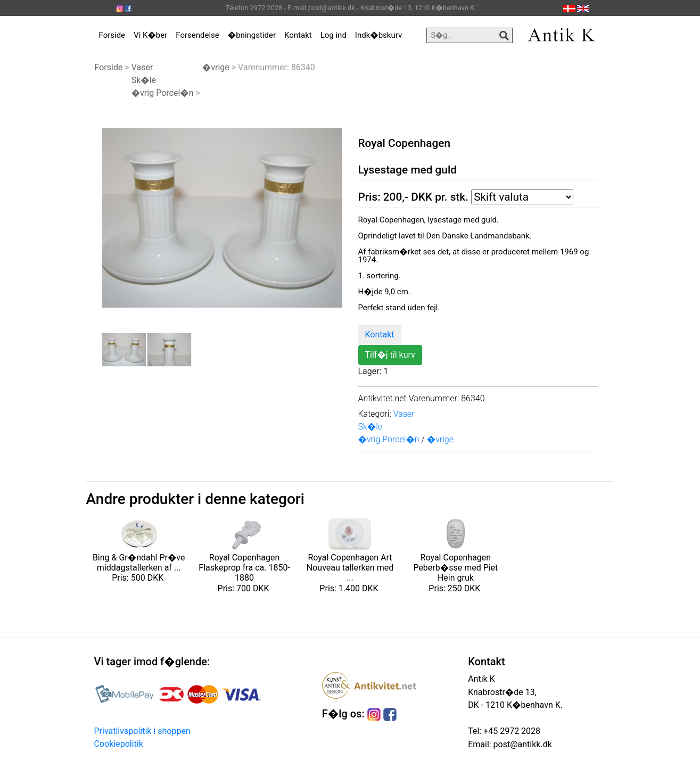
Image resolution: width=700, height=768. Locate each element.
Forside (112, 35)
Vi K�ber (150, 35)
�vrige (216, 67)
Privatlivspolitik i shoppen (142, 731)
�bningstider (252, 35)
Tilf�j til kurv (390, 355)
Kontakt (298, 35)
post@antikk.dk (522, 744)
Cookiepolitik (119, 744)
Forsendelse (197, 35)
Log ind (333, 35)
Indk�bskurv (378, 35)
